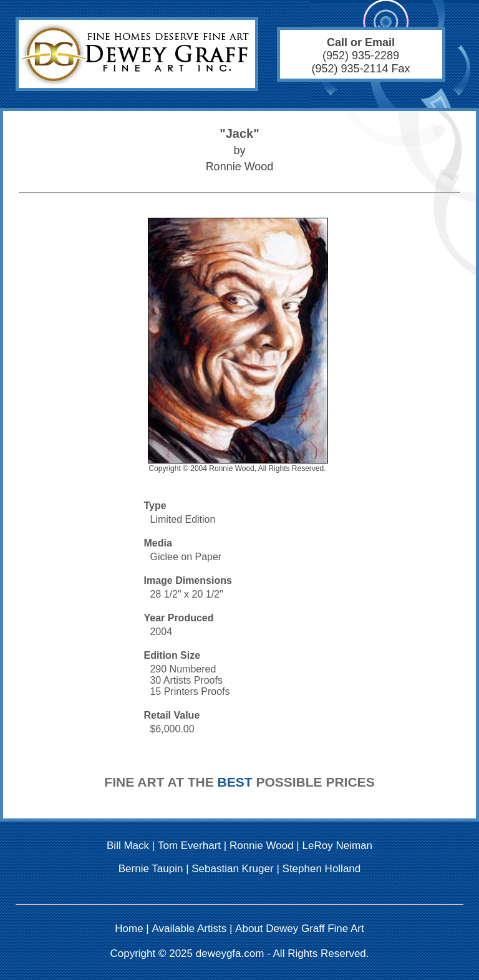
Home (129, 929)
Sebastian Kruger (232, 869)
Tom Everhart (189, 846)
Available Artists (190, 929)
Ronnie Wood (262, 846)
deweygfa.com (230, 953)
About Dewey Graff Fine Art (300, 929)
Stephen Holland (322, 869)
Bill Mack (128, 846)
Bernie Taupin (151, 869)
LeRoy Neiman (337, 846)
